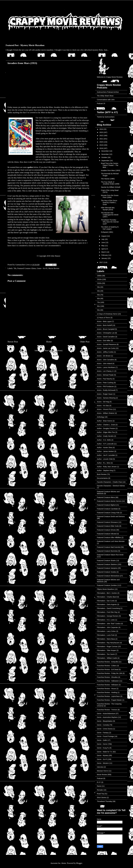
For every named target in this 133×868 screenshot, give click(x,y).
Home (49, 342)
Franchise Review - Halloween (108, 681)
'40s (98, 291)
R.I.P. (99, 782)
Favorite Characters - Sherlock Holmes (111, 486)
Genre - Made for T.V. (105, 752)
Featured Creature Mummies (107, 551)
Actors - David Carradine (106, 337)
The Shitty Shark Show (105, 96)
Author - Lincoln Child (105, 459)
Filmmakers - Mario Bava (106, 639)
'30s (98, 287)
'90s (98, 310)
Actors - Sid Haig (103, 402)
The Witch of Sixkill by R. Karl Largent (110, 228)
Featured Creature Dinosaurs (107, 522)
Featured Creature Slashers (107, 564)
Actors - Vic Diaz (103, 406)
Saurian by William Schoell (111, 187)
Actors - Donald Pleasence (107, 344)
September (105, 161)
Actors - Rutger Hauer (105, 394)
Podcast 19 (101, 103)
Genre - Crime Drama (105, 729)
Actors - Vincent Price (105, 409)
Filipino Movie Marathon (106, 589)
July (103, 239)
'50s (15, 268)
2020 (101, 142)
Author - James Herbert (105, 451)
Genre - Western (103, 763)
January (104, 258)
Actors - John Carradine (105, 360)
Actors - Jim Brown (104, 356)
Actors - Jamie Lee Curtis (106, 348)
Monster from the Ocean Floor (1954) (110, 196)
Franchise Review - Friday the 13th (109, 673)
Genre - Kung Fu (103, 748)
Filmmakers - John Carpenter (107, 627)
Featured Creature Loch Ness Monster (111, 541)
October (104, 157)
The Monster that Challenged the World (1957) (110, 215)
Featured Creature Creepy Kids (108, 513)
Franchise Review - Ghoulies (107, 677)
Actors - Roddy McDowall (106, 390)
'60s (98, 298)
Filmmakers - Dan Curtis (106, 601)
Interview (100, 767)
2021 (101, 139)
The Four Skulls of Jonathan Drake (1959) (110, 183)
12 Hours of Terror (103, 318)
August (104, 236)
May (103, 246)
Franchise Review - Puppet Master (109, 700)
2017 (101, 262)
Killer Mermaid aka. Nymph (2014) (108, 209)
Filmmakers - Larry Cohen (106, 631)
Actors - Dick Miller (104, 341)
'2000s (99, 276)
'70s (98, 302)
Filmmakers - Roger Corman (107, 647)
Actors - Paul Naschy (105, 379)
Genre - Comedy (103, 725)
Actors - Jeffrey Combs (105, 352)
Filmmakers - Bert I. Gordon (107, 593)
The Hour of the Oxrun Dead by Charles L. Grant (109, 202)
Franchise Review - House (106, 689)
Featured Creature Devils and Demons (111, 516)
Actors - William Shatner (106, 413)
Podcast (100, 778)
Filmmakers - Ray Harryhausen (108, 643)
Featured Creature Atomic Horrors (109, 501)
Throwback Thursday (104, 801)
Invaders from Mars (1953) (111, 170)
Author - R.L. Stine (104, 463)
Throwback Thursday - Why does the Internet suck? (110, 222)
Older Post (85, 342)
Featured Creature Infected (107, 534)
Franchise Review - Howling (107, 692)
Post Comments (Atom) (54, 351)
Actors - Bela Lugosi (104, 321)
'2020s (99, 283)
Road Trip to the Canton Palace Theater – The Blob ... (110, 165)
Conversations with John (106, 100)
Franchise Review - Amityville (107, 662)
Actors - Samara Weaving (106, 398)
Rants (99, 786)
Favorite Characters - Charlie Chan (109, 482)
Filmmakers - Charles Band (107, 597)
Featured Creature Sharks (106, 561)
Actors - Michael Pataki (105, 375)
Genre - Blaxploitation (105, 721)
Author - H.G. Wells (104, 440)
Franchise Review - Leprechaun (108, 696)
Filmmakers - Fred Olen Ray (107, 612)
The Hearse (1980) (108, 179)
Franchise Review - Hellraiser (108, 685)
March (104, 252)
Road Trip (100, 794)
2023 (101, 132)
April (103, 249)
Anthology (101, 417)
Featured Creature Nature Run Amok (110, 555)
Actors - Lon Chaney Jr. (105, 371)
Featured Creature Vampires (107, 568)
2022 (101, 136)
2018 (101, 148)
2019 (101, 145)
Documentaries (102, 478)
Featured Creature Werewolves (108, 576)
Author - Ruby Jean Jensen (107, 467)
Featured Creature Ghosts (106, 530)
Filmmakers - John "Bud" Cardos (109, 624)
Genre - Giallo (102, 740)
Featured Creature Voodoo (107, 572)
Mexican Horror (102, 771)
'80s (98, 306)
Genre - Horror (102, 744)
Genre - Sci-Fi (42, 268)
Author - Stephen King (105, 470)
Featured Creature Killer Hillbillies (109, 537)
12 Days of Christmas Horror (107, 314)
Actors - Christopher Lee (106, 333)
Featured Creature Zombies (107, 585)
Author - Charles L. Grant (106, 425)
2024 (101, 129)
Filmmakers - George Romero (108, 616)
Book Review (102, 474)
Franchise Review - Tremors (107, 710)
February (105, 255)
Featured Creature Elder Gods (108, 526)
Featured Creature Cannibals (107, 509)
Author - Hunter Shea (105, 448)
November (105, 154)
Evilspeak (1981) (107, 232)
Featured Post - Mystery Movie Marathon (25, 45)
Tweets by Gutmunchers (106, 117)
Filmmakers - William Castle (107, 658)
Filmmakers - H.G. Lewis (106, 620)
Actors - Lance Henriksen (106, 367)
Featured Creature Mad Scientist (109, 547)
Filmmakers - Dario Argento (107, 604)
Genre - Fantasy (103, 733)
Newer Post (13, 342)
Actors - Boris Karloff (104, 325)
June (103, 242)
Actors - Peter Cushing (105, 383)
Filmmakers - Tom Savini (106, 654)
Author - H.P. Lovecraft (105, 444)
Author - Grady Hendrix (105, 436)
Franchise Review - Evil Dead (108, 669)
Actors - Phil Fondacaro (105, 386)
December (105, 151)
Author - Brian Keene (105, 421)
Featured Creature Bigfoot (106, 505)
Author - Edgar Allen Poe (106, 432)
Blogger (79, 863)
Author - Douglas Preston (106, 428)
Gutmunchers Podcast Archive (108, 92)
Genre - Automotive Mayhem (107, 717)
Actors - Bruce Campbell (106, 329)
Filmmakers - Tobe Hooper (106, 650)
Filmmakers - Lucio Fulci (106, 635)
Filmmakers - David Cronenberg (108, 608)
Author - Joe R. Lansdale (106, 455)
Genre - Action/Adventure (106, 714)
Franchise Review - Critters (107, 666)
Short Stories (102, 798)
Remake (100, 790)
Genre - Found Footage (105, 736)
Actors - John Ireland (104, 364)
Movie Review (54, 268)
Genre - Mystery (103, 755)
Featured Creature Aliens (27, 268)
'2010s (99, 279)
